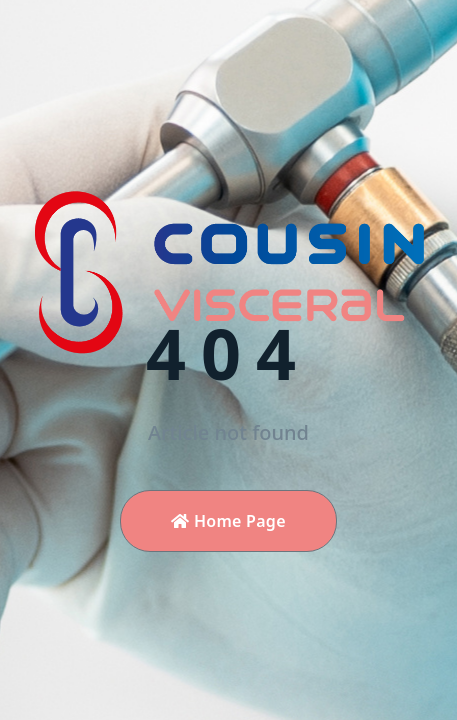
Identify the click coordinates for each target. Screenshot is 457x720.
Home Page (228, 521)
